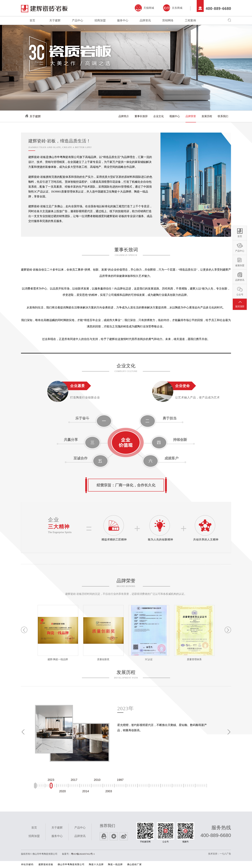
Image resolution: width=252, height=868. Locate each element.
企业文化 (159, 116)
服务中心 (123, 20)
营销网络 (168, 20)
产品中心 (78, 20)
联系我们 (223, 116)
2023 (51, 780)
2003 (109, 791)
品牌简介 (124, 116)
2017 (74, 780)
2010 (97, 780)
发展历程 (207, 116)
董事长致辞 (141, 116)
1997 (120, 780)
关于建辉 (55, 20)
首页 (32, 20)
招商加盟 (100, 20)
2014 (86, 791)
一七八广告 (225, 854)
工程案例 (190, 20)
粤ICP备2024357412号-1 (83, 854)
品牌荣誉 (191, 116)
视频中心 (175, 116)
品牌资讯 (145, 20)
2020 (62, 791)
